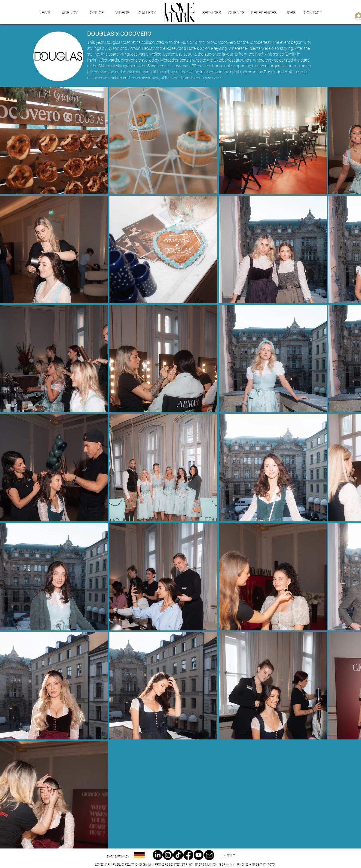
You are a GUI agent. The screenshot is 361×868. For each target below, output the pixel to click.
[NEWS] (44, 13)
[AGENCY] (70, 13)
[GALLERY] (147, 13)
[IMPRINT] (229, 856)
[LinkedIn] (158, 855)
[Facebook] (188, 855)
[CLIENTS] (236, 13)
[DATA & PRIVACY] (118, 857)
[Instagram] (168, 855)
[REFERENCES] (264, 13)
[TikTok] (178, 855)
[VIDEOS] (122, 13)
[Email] (209, 855)
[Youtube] (199, 855)
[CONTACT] (313, 13)
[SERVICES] (212, 13)
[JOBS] (291, 13)
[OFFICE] (97, 13)
